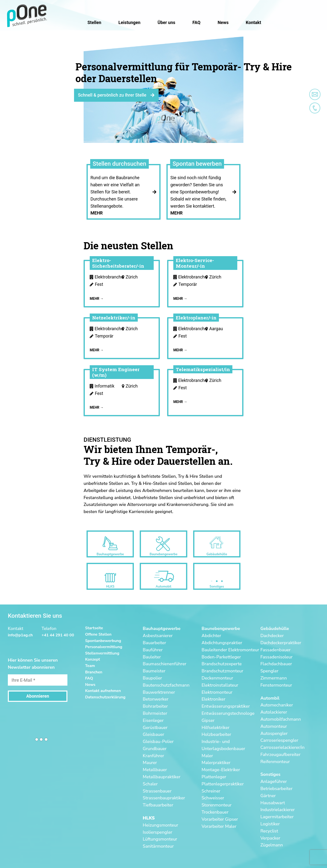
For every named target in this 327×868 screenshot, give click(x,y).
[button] (8, 7)
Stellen (94, 22)
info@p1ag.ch (20, 635)
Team (90, 666)
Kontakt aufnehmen (103, 691)
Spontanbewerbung (103, 641)
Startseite (94, 628)
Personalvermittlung (104, 647)
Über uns (166, 22)
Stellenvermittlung (102, 653)
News (90, 685)
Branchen (94, 672)
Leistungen (129, 22)
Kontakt (254, 22)
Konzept (93, 659)
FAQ (89, 678)
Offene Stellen (98, 634)
